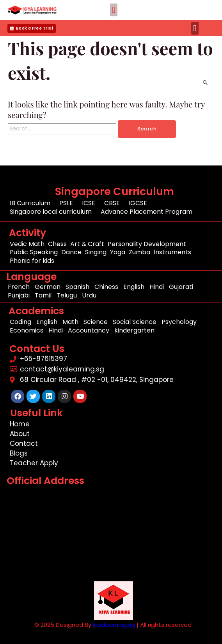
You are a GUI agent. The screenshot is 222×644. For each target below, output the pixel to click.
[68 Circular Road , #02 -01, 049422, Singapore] (113, 535)
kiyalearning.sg (114, 625)
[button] (114, 10)
